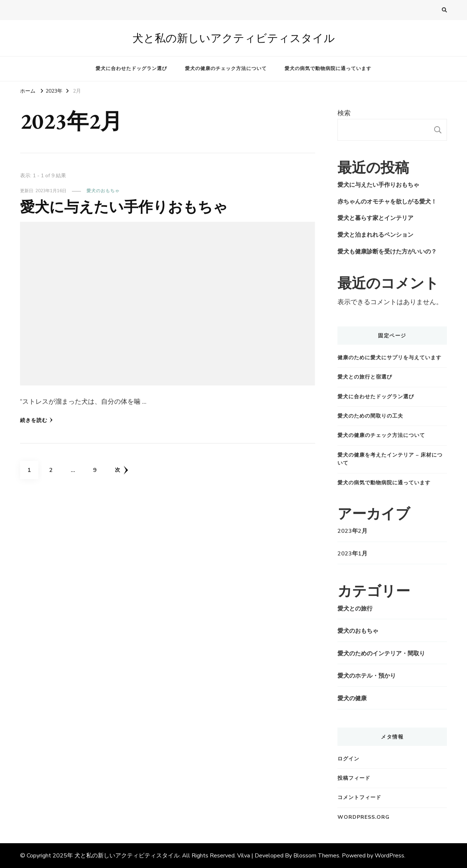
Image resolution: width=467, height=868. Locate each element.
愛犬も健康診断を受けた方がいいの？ (387, 252)
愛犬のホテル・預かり (367, 676)
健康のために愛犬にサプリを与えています (389, 358)
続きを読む (36, 420)
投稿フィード (354, 778)
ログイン (348, 759)
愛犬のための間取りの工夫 (370, 416)
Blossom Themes (316, 856)
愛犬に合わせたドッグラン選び (131, 69)
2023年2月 (352, 531)
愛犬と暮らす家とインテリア (375, 218)
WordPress (389, 856)
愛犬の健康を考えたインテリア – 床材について (390, 459)
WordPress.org (364, 817)
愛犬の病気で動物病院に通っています (328, 69)
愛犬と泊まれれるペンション (375, 235)
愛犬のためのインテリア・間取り (381, 654)
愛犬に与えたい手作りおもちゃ (124, 207)
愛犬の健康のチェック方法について (226, 69)
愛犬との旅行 (355, 609)
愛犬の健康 (352, 698)
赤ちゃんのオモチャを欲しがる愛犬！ (387, 202)
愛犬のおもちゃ (103, 191)
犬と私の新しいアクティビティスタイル (234, 38)
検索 (344, 113)
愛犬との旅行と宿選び (365, 377)
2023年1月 (352, 554)
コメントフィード (359, 797)
